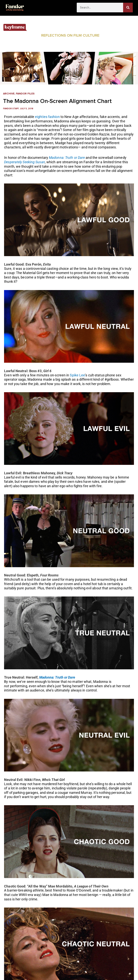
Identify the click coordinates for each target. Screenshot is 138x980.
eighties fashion (47, 117)
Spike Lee (77, 375)
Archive (9, 94)
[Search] (128, 8)
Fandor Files (25, 94)
